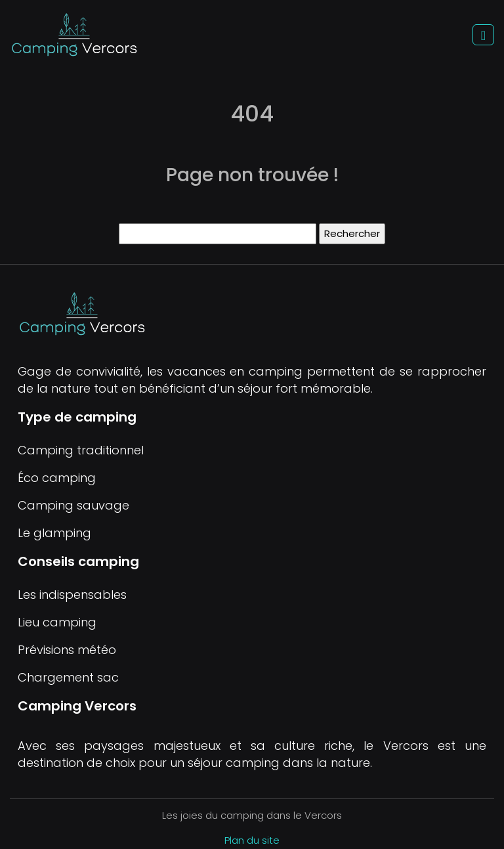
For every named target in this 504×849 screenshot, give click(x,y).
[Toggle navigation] (483, 35)
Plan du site (252, 840)
